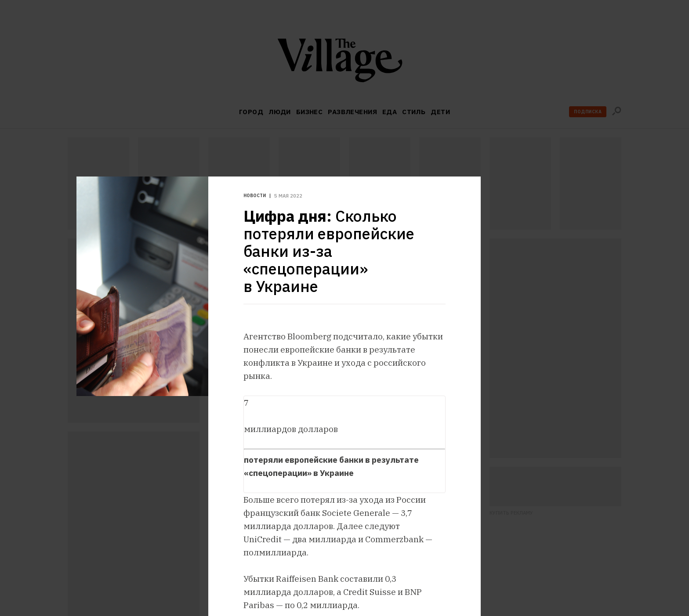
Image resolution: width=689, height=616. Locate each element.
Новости (255, 196)
